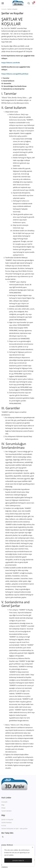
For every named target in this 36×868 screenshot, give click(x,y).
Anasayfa (4, 9)
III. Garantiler (6, 83)
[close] (33, 847)
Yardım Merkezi (6, 811)
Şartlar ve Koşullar (7, 820)
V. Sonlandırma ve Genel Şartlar (13, 89)
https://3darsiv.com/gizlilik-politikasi (15, 74)
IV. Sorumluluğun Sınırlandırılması (14, 86)
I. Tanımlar (5, 78)
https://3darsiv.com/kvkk (11, 63)
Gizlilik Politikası (7, 823)
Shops (3, 808)
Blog (3, 805)
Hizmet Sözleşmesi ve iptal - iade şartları (14, 829)
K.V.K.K (4, 826)
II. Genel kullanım (8, 81)
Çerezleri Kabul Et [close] (18, 860)
